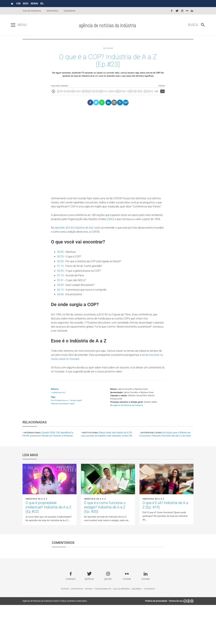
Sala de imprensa (121, 628)
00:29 (61, 283)
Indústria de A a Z (116, 41)
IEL (54, 3)
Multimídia (52, 11)
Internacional (32, 472)
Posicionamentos (103, 628)
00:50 (61, 288)
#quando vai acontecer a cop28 (64, 442)
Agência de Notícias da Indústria (130, 444)
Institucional (91, 472)
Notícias (65, 628)
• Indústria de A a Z (59, 430)
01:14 (61, 293)
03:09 (61, 314)
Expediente (70, 11)
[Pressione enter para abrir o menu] (25, 25)
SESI (37, 3)
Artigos (89, 628)
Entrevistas (77, 628)
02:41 (61, 309)
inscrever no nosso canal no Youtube (101, 395)
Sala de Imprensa (32, 11)
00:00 (61, 278)
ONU (131, 238)
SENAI (46, 3)
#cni (53, 439)
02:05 (61, 299)
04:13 (61, 320)
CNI (30, 3)
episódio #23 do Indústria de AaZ (77, 252)
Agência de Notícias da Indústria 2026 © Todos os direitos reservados (55, 640)
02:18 (61, 304)
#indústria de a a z (62, 439)
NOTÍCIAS (94, 41)
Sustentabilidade (151, 472)
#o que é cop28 (78, 439)
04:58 (61, 325)
